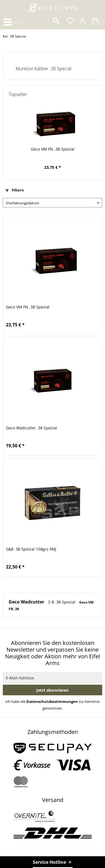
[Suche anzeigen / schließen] (56, 21)
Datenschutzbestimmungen (52, 701)
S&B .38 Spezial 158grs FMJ (31, 549)
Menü (13, 21)
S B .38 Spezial (62, 602)
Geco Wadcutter (27, 602)
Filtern (15, 190)
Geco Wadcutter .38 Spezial (32, 428)
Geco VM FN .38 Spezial (53, 149)
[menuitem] (12, 22)
